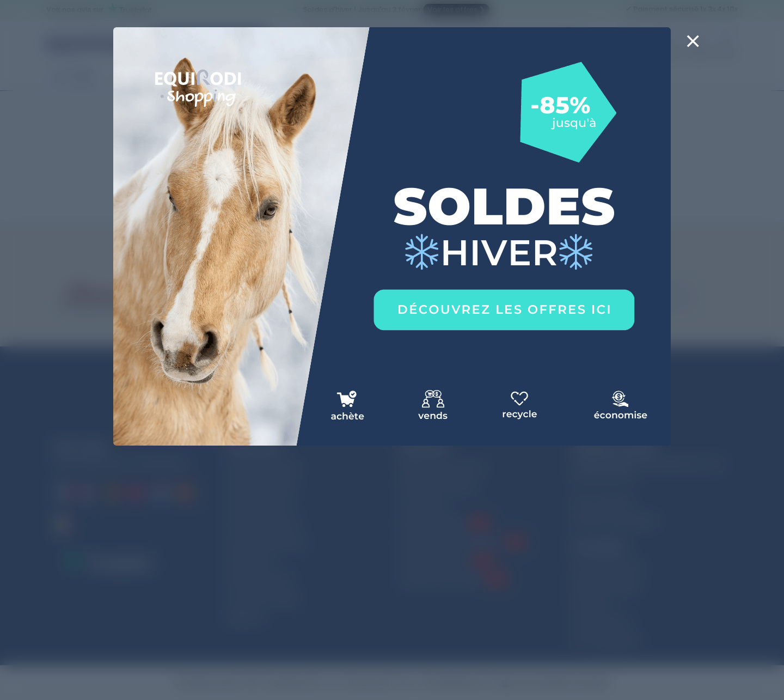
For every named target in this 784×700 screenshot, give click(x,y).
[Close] (693, 48)
